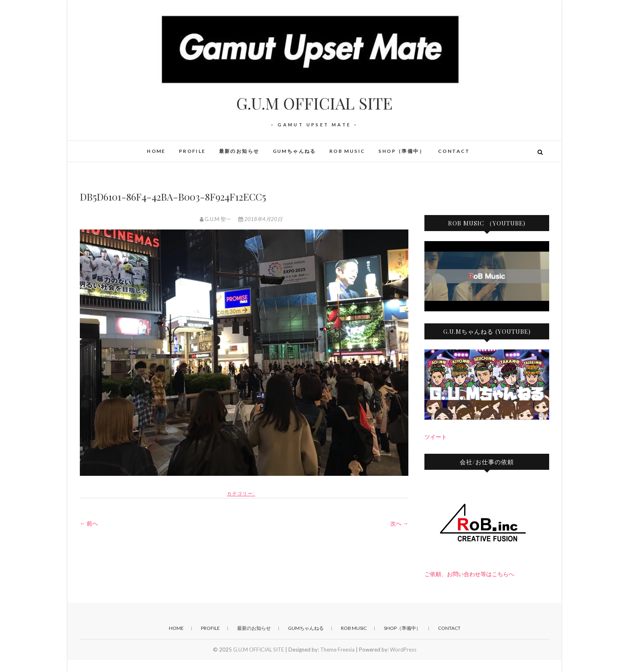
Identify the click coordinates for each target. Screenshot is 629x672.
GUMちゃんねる (294, 151)
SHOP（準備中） (402, 151)
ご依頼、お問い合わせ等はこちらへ (469, 574)
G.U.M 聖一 (216, 219)
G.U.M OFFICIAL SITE (314, 103)
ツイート (436, 437)
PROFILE (192, 151)
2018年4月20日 (260, 219)
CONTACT (454, 151)
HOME (156, 151)
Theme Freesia (337, 650)
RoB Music (347, 151)
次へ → (399, 523)
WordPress (403, 650)
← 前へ (89, 523)
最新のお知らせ (239, 151)
